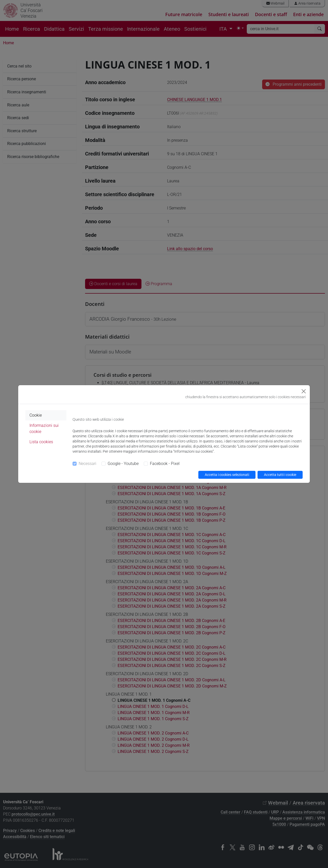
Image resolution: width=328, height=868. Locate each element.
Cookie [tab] (36, 415)
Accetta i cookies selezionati (227, 475)
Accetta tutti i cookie (280, 475)
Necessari (88, 464)
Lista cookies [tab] (41, 442)
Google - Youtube (123, 464)
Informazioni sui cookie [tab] (44, 429)
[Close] (304, 391)
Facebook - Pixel (165, 464)
